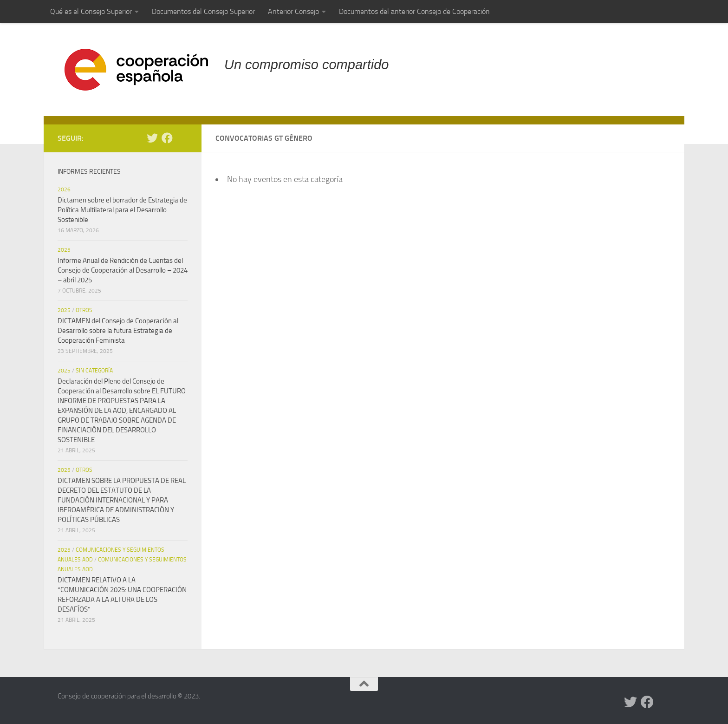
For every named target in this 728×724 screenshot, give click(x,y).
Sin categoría (94, 371)
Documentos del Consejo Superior (203, 11)
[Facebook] (167, 138)
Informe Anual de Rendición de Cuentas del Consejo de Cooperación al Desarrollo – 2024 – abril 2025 (123, 270)
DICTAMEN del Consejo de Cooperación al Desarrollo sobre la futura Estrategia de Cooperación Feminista (118, 331)
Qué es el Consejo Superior (91, 11)
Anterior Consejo (293, 11)
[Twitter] (152, 138)
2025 (64, 250)
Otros (84, 310)
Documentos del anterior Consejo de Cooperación (414, 11)
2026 (64, 189)
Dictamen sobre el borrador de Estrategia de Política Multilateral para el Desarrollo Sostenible (122, 210)
